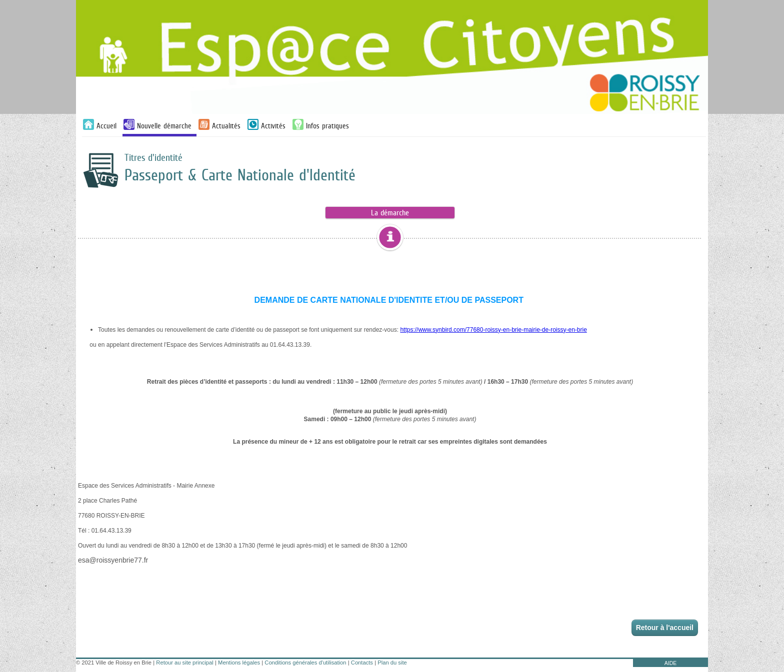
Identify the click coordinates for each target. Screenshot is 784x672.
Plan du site (392, 663)
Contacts (362, 663)
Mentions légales (239, 663)
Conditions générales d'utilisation (305, 663)
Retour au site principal (184, 663)
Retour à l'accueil (665, 628)
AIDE (671, 663)
